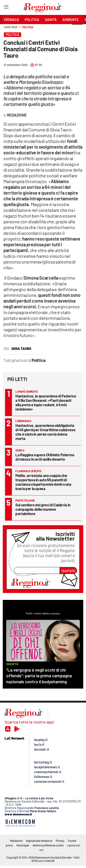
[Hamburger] (6, 8)
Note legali (23, 845)
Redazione (16, 841)
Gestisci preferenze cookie (48, 845)
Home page (11, 27)
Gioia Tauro (21, 349)
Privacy (60, 841)
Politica (28, 27)
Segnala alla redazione (39, 841)
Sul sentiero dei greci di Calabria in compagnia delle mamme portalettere (43, 509)
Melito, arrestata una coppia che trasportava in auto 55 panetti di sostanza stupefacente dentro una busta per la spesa (43, 482)
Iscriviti (68, 570)
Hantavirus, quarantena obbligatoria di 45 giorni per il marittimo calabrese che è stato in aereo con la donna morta (45, 432)
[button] (77, 30)
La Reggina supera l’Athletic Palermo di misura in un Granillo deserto (45, 457)
